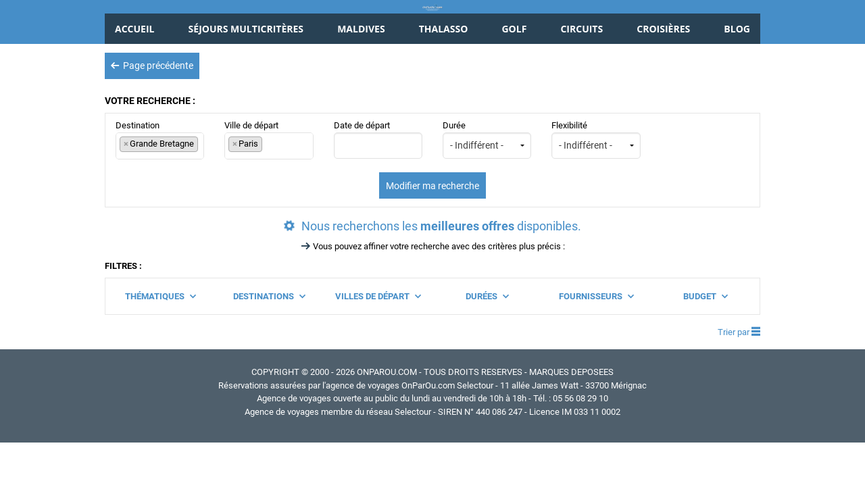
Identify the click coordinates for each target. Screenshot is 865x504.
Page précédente (152, 126)
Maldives (361, 90)
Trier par (739, 393)
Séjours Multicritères (246, 90)
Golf (514, 90)
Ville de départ (269, 201)
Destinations (269, 357)
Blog (737, 90)
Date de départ (378, 201)
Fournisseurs (596, 357)
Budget (705, 357)
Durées (487, 357)
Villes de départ (378, 357)
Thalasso (444, 90)
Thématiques (160, 357)
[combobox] (160, 207)
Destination (160, 201)
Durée (487, 201)
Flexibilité (596, 201)
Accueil (134, 90)
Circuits (582, 90)
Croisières (663, 90)
